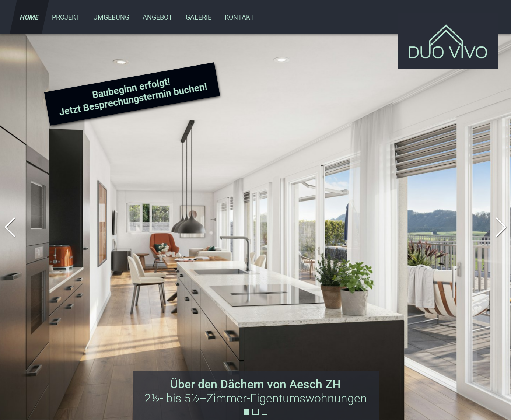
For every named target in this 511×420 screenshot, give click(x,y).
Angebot (157, 17)
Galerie (199, 17)
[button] (501, 227)
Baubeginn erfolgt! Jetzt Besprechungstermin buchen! (133, 97)
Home (29, 17)
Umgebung (111, 17)
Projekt (66, 17)
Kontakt (239, 17)
